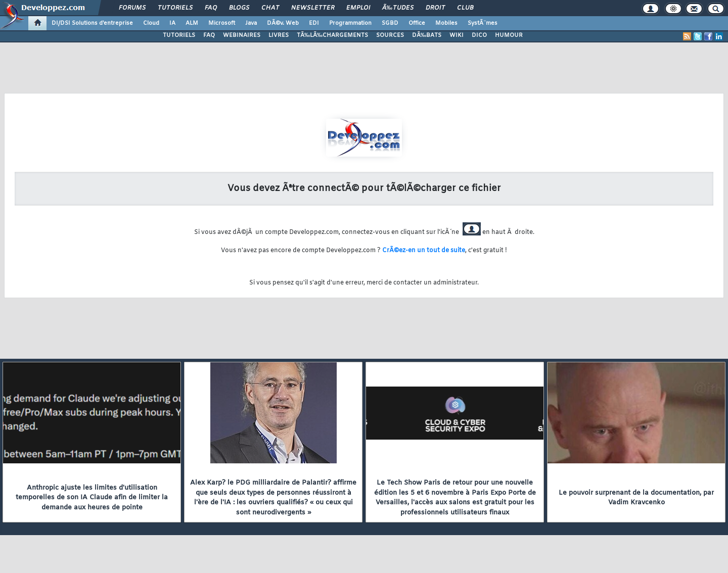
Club (465, 8)
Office (417, 23)
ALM (192, 23)
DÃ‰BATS (427, 35)
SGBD (390, 23)
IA (172, 23)
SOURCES (390, 35)
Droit (435, 8)
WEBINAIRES (242, 35)
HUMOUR (509, 35)
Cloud (151, 23)
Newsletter (313, 8)
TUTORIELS (179, 35)
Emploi (358, 8)
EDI (314, 23)
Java (251, 23)
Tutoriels (175, 8)
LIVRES (279, 35)
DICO (479, 35)
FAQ (211, 8)
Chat (270, 8)
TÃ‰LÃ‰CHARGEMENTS (332, 35)
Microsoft (222, 23)
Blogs (239, 8)
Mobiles (446, 23)
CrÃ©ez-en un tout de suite (424, 251)
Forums (132, 8)
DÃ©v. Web (283, 23)
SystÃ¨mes (483, 23)
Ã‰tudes (398, 8)
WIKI (457, 35)
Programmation (350, 23)
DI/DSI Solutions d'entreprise (92, 23)
